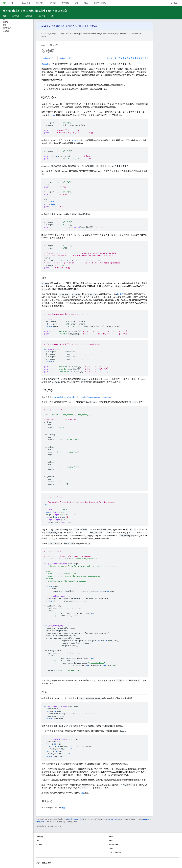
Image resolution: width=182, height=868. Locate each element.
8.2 (143, 58)
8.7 (123, 58)
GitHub (174, 3)
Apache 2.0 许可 (113, 819)
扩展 (50, 45)
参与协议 (85, 26)
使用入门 (40, 3)
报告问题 (48, 58)
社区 (86, 3)
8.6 (127, 58)
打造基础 (45, 26)
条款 (38, 863)
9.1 (115, 58)
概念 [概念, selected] (5, 16)
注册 (95, 26)
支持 (111, 841)
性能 (82, 793)
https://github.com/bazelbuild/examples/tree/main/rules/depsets (81, 397)
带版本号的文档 (100, 3)
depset (53, 115)
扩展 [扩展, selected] (77, 3)
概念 (57, 45)
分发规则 (29, 16)
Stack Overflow (115, 852)
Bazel (43, 45)
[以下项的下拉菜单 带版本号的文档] (109, 3)
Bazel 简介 (26, 3)
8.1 (147, 58)
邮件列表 (73, 26)
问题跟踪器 (114, 845)
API (53, 16)
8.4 (135, 58)
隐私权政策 (47, 863)
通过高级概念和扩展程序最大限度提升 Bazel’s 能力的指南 (35, 11)
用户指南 (52, 3)
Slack (111, 849)
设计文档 (42, 16)
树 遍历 (120, 294)
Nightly (109, 58)
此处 (63, 808)
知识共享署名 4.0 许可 (75, 819)
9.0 (119, 58)
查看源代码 (66, 58)
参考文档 (65, 3)
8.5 (131, 58)
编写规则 (16, 16)
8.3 (139, 58)
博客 (38, 841)
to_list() (74, 140)
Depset (45, 64)
